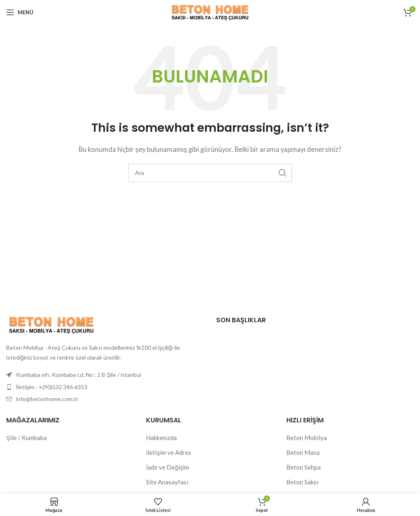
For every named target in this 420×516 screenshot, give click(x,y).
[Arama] (210, 173)
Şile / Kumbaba (26, 438)
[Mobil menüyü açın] (20, 12)
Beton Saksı (302, 482)
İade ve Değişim (168, 467)
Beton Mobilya (307, 438)
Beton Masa (303, 452)
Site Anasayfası (167, 482)
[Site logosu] (210, 11)
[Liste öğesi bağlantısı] (105, 387)
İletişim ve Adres (169, 452)
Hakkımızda (161, 438)
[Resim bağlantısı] (51, 324)
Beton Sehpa (304, 467)
